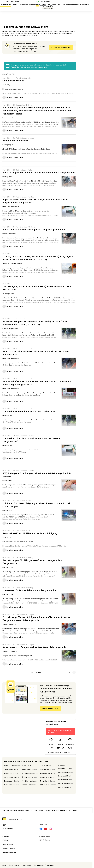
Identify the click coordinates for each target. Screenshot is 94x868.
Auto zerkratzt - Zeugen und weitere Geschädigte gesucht (34, 647)
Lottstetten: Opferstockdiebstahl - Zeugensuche (29, 590)
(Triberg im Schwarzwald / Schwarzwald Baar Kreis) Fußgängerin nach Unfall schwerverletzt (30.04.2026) (38, 258)
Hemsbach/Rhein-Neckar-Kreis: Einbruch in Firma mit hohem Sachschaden (36, 353)
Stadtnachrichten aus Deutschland (16, 810)
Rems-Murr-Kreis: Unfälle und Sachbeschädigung (30, 533)
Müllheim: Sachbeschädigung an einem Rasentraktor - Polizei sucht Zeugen (36, 505)
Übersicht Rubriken (10, 852)
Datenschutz (14, 865)
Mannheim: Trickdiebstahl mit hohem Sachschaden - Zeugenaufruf (31, 440)
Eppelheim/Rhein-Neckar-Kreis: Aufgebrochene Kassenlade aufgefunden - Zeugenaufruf (35, 201)
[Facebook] (41, 829)
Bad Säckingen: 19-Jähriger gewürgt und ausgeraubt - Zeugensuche (32, 562)
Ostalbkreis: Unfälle (13, 81)
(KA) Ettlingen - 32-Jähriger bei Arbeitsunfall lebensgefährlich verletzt (37, 475)
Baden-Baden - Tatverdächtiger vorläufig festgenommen (34, 230)
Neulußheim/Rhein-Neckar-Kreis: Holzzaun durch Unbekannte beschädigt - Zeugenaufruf (37, 383)
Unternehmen (8, 844)
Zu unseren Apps (9, 829)
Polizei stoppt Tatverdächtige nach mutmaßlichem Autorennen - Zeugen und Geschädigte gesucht (38, 619)
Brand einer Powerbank (15, 141)
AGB (4, 865)
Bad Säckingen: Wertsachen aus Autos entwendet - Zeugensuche (39, 173)
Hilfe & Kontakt (45, 840)
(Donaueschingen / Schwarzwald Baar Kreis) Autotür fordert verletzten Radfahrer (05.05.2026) (36, 323)
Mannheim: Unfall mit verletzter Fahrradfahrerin (29, 411)
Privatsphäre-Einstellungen (44, 865)
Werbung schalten (9, 848)
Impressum (27, 865)
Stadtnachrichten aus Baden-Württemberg (48, 810)
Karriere (5, 840)
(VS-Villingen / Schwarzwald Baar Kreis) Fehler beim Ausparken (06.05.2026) (37, 288)
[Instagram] (50, 829)
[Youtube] (46, 829)
